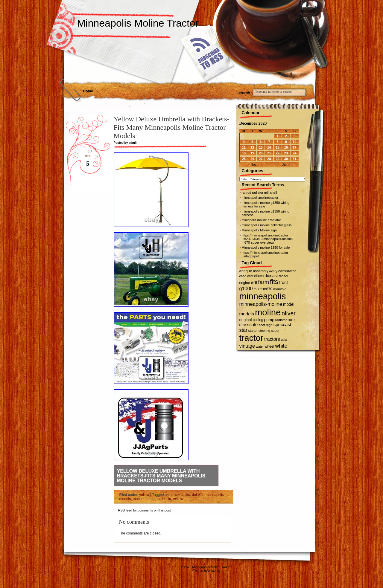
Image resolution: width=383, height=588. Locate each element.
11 (244, 147)
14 (269, 147)
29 (277, 159)
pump (269, 320)
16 (286, 147)
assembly (260, 271)
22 (277, 153)
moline (138, 499)
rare (291, 320)
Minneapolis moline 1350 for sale (266, 248)
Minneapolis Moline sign (259, 230)
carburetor (287, 271)
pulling (258, 320)
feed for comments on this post (145, 510)
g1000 (246, 288)
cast (250, 276)
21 (269, 153)
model (289, 304)
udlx (284, 340)
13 (261, 147)
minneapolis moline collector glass (267, 225)
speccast (282, 324)
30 (286, 159)
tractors (272, 339)
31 (294, 159)
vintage (247, 346)
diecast (271, 276)
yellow (144, 495)
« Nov (252, 164)
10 (294, 142)
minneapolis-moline (261, 304)
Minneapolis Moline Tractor (138, 23)
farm (263, 282)
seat (262, 325)
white (281, 346)
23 (286, 153)
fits (274, 282)
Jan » (286, 164)
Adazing (214, 571)
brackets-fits (180, 495)
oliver (288, 313)
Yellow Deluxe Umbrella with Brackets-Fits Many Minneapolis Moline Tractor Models (161, 476)
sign (269, 325)
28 (269, 159)
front (284, 282)
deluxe (197, 495)
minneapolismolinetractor (260, 198)
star (243, 330)
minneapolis (214, 495)
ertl (254, 282)
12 (252, 147)
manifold (280, 289)
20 (261, 153)
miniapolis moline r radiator (261, 220)
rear (243, 325)
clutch (259, 276)
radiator (281, 320)
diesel (284, 276)
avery (273, 271)
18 (244, 153)
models (125, 499)
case (243, 276)
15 (277, 147)
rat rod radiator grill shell (259, 193)
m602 (258, 289)
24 (294, 153)
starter (253, 331)
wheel (269, 346)
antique (246, 271)
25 (244, 159)
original (246, 320)
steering (264, 331)
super (275, 331)
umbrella (164, 499)
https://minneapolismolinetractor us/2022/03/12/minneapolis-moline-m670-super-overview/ (267, 239)
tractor (150, 499)
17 (294, 147)
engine (245, 283)
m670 (268, 289)
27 (261, 159)
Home (88, 91)
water (260, 346)
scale (253, 324)
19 (252, 153)
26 (252, 159)
